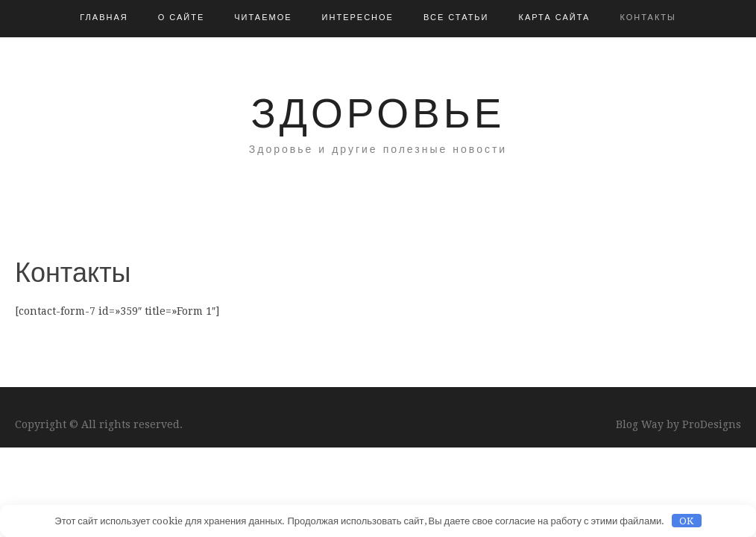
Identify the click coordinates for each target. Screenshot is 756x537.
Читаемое (263, 18)
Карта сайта (554, 18)
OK (686, 521)
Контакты (648, 18)
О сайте (182, 18)
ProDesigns (712, 424)
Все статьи (456, 18)
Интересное (358, 18)
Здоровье (378, 113)
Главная (104, 18)
